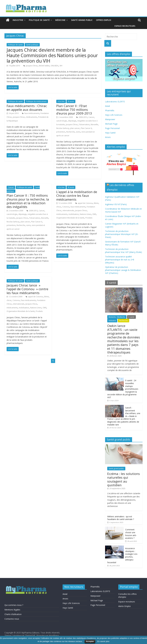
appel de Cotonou (85, 203)
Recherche (71, 132)
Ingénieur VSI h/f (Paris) (116, 204)
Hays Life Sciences (114, 115)
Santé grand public (82, 20)
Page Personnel (112, 128)
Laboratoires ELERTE (115, 102)
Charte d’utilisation (13, 614)
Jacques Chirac (32, 66)
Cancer (91, 117)
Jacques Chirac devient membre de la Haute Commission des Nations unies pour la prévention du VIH (52, 55)
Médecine (60, 20)
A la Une (61, 101)
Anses (108, 137)
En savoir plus (103, 641)
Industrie (18, 20)
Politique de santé (39, 20)
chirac (59, 207)
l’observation (84, 125)
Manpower (110, 119)
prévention (61, 132)
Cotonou (66, 207)
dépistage (72, 121)
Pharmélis (110, 110)
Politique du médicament (36, 101)
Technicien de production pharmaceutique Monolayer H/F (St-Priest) (122, 234)
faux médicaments (32, 113)
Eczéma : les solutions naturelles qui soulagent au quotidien (124, 479)
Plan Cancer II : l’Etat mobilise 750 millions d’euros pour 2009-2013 (74, 110)
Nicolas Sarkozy (63, 128)
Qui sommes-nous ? (14, 605)
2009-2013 (83, 117)
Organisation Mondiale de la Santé (70, 218)
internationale (68, 210)
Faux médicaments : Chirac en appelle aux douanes (27, 108)
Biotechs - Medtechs (117, 317)
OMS (94, 214)
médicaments (32, 117)
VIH (61, 66)
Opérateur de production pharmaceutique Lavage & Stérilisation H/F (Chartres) (123, 270)
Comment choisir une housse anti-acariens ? (131, 534)
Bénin (96, 203)
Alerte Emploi (124, 606)
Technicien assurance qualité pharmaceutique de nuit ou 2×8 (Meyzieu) (120, 260)
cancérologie (62, 121)
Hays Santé (110, 133)
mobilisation (74, 214)
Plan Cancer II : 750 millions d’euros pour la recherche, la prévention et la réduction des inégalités (28, 201)
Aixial (107, 106)
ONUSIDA (55, 66)
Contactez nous (12, 619)
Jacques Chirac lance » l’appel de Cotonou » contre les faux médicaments (27, 289)
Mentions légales (12, 610)
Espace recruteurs (125, 26)
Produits (89, 218)
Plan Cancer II (86, 128)
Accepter (90, 641)
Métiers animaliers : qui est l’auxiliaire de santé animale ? (121, 518)
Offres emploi (104, 20)
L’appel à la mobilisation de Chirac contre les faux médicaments (77, 196)
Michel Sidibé (44, 66)
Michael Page (111, 124)
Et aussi (71, 101)
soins (78, 132)
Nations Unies (85, 214)
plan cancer (75, 128)
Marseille (94, 125)
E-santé (131, 317)
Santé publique (32, 45)
